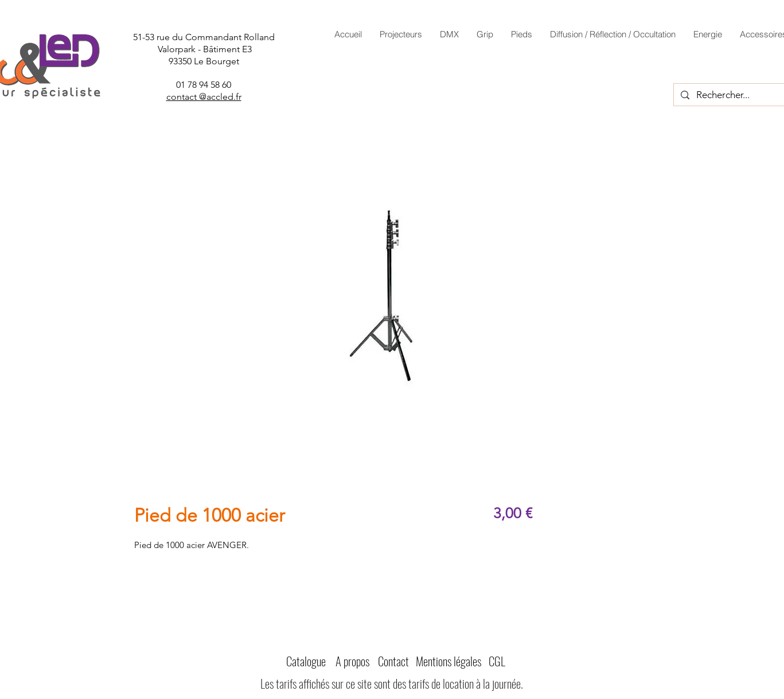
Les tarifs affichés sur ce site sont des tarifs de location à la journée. (392, 683)
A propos (352, 661)
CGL (497, 661)
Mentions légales (448, 661)
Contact (393, 661)
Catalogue (306, 661)
